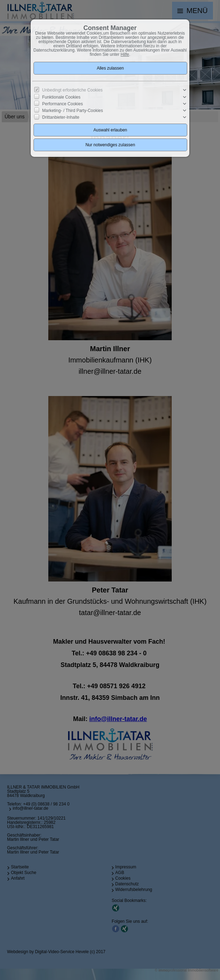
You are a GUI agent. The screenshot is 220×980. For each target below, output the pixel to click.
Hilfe (125, 54)
